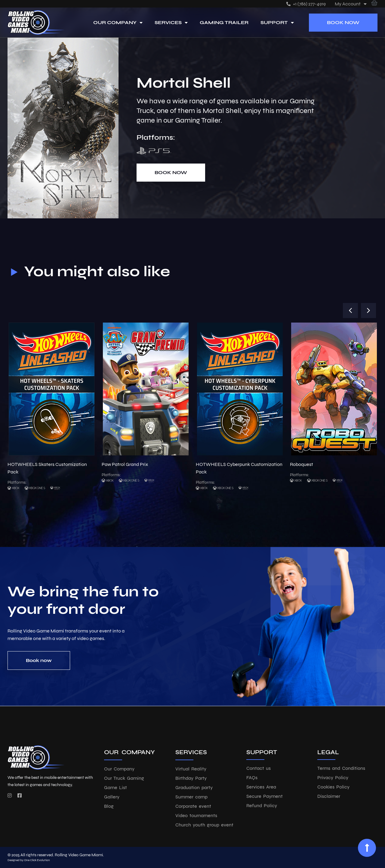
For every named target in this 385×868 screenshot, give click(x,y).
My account (351, 4)
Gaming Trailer (224, 22)
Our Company (118, 23)
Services (171, 23)
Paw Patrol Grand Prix (125, 464)
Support (277, 23)
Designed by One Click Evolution (29, 860)
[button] (350, 311)
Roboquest (302, 464)
